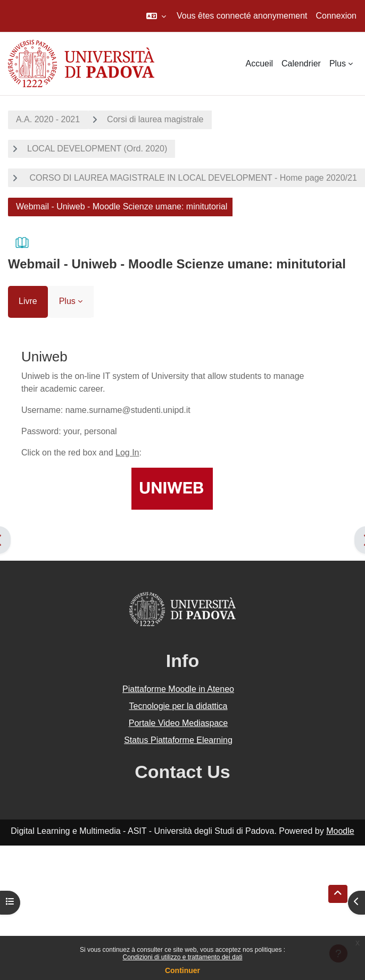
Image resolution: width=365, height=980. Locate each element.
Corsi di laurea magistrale (155, 119)
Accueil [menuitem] (259, 64)
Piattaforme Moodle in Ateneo (178, 689)
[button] (156, 16)
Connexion (337, 16)
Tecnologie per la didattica (178, 706)
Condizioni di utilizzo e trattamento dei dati (183, 957)
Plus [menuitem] (338, 64)
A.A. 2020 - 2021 (48, 119)
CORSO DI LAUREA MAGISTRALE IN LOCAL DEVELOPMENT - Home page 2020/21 (192, 178)
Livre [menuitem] (28, 301)
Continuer (182, 970)
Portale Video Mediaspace (179, 723)
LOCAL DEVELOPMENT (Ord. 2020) (97, 149)
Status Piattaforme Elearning (178, 740)
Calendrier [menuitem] (301, 64)
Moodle (340, 831)
